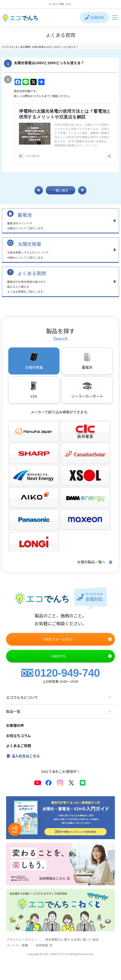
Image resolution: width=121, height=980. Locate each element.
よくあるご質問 (19, 746)
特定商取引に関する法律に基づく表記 (72, 940)
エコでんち (8, 47)
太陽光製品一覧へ (95, 562)
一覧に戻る (60, 190)
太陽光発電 (29, 244)
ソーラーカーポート (87, 390)
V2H (34, 390)
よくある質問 (32, 273)
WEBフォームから (78, 639)
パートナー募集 (17, 945)
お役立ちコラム (18, 736)
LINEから (81, 656)
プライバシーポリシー (22, 940)
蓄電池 (25, 215)
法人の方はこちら (23, 756)
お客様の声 (15, 725)
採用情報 (44, 945)
